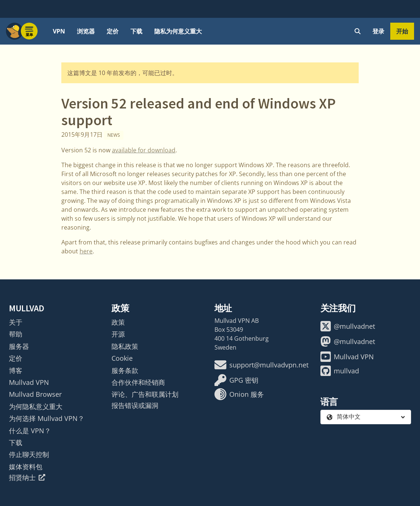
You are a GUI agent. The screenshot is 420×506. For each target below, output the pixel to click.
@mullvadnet (348, 326)
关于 (16, 322)
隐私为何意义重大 (178, 31)
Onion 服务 (239, 394)
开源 (118, 334)
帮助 (16, 334)
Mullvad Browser (35, 394)
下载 (136, 31)
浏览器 (86, 31)
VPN (59, 31)
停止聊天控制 (29, 454)
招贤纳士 (27, 477)
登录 (378, 31)
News (114, 135)
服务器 (19, 346)
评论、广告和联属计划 (145, 394)
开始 (402, 31)
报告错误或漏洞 (135, 405)
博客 (16, 370)
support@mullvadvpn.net (261, 365)
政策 (118, 322)
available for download (144, 150)
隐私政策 (125, 346)
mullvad (340, 371)
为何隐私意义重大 (36, 406)
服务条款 (125, 370)
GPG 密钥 (236, 380)
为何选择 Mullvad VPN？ (47, 418)
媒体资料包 (26, 467)
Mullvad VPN (29, 382)
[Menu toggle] (29, 31)
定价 (113, 31)
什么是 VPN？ (30, 431)
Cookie (122, 358)
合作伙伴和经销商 (138, 382)
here (86, 251)
